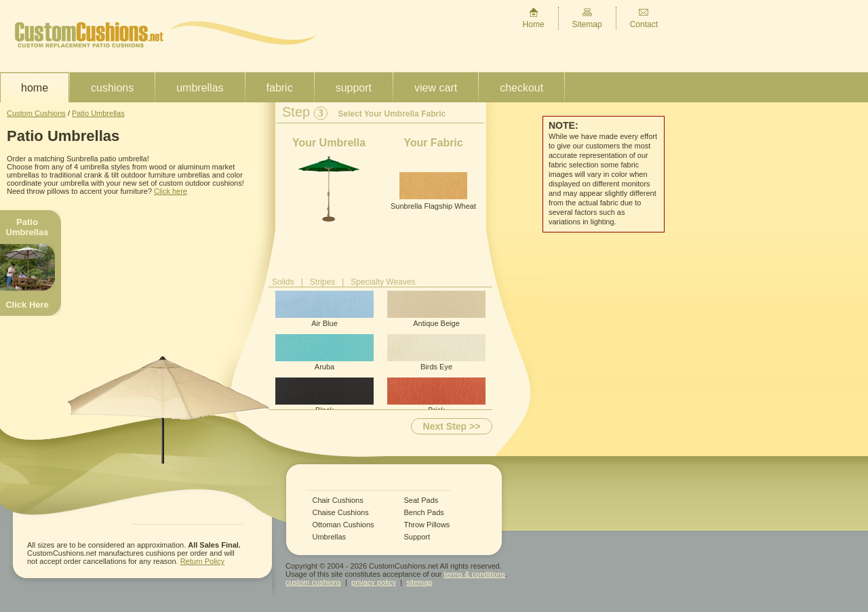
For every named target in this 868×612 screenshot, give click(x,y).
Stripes (322, 282)
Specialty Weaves (383, 282)
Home (534, 18)
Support (354, 88)
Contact (644, 18)
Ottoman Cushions (343, 525)
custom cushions (313, 582)
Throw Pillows (427, 525)
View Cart (436, 88)
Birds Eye (436, 352)
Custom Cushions (36, 113)
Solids (283, 282)
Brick (436, 396)
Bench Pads (424, 513)
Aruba (324, 352)
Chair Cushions (338, 501)
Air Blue (324, 309)
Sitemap (587, 18)
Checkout (521, 88)
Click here (171, 191)
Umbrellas (200, 88)
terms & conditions (475, 574)
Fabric (280, 88)
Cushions (112, 88)
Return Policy (202, 561)
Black (324, 396)
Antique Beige (436, 309)
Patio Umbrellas (98, 113)
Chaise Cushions (341, 513)
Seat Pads (421, 501)
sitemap (419, 582)
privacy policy (374, 582)
